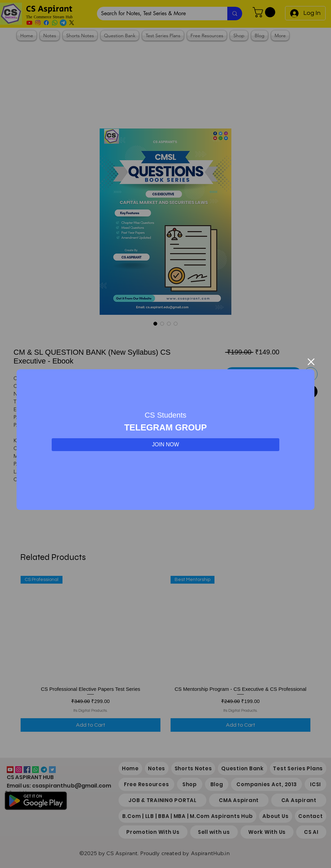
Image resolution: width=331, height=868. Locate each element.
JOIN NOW (165, 444)
